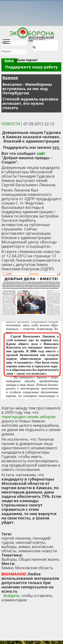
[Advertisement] (26, 528)
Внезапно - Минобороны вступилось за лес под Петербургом (27, 89)
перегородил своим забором (28, 417)
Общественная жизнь (39, 559)
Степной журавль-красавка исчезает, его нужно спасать (30, 103)
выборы (9, 547)
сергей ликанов (16, 538)
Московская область (34, 568)
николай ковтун (30, 542)
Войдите (11, 596)
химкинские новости (38, 551)
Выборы (9, 559)
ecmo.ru (9, 591)
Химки (7, 568)
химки (24, 547)
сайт (41, 153)
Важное (10, 77)
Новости (11, 124)
